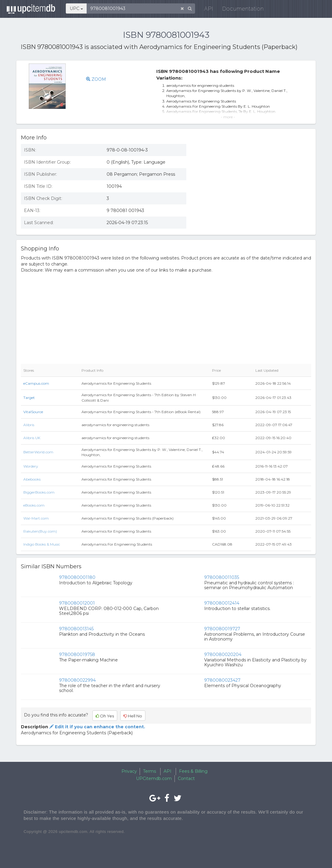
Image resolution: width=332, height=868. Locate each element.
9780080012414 (222, 603)
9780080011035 (222, 577)
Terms (149, 771)
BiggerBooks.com (39, 492)
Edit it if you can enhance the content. (97, 727)
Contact (186, 778)
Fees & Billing (193, 771)
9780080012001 (77, 603)
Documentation (242, 9)
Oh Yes (105, 716)
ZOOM (96, 79)
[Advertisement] (253, 183)
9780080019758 (77, 654)
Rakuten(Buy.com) (40, 531)
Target (29, 398)
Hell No (133, 716)
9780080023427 (222, 680)
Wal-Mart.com (36, 518)
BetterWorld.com (38, 452)
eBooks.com (34, 505)
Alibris (29, 425)
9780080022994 (77, 680)
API (208, 9)
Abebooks (32, 479)
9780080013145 (76, 629)
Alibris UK (32, 438)
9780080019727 (222, 629)
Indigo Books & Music (42, 544)
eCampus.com (36, 383)
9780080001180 (77, 577)
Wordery (31, 466)
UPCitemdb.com (154, 778)
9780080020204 (223, 654)
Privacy (129, 771)
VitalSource (33, 412)
